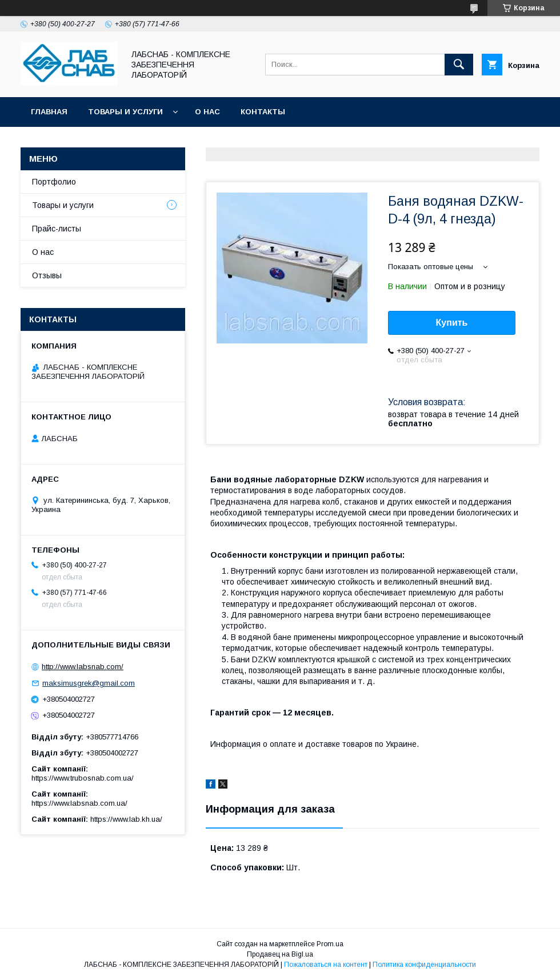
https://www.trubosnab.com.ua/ (83, 778)
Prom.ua (330, 944)
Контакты (263, 112)
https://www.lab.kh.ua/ (126, 819)
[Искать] (459, 65)
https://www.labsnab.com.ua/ (79, 803)
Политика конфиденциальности (424, 965)
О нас (207, 112)
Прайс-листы (57, 229)
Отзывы (47, 275)
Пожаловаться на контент (326, 965)
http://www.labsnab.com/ (83, 667)
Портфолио (54, 182)
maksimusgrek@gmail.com (89, 683)
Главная (49, 112)
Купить (452, 323)
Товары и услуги (125, 112)
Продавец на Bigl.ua (280, 954)
